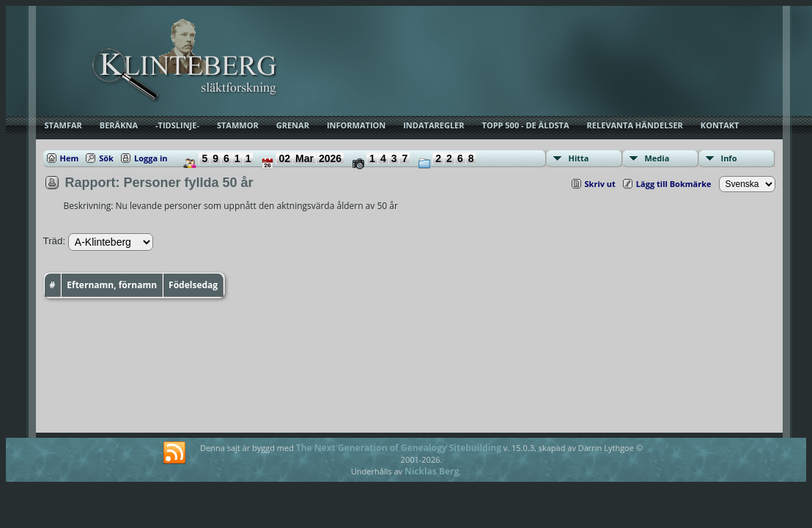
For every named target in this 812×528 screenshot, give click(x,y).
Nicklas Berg (432, 471)
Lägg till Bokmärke (674, 184)
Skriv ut (600, 184)
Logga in (151, 158)
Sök (106, 158)
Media (657, 158)
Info (729, 158)
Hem (70, 158)
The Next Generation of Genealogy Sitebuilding (399, 448)
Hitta (579, 158)
